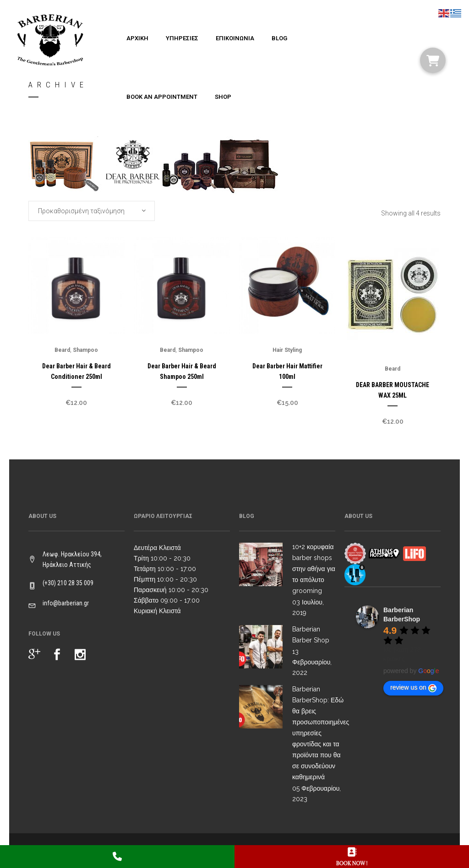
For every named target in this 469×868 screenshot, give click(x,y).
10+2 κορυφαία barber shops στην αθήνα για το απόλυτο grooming (314, 569)
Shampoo (85, 350)
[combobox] (92, 211)
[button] (433, 60)
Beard (62, 350)
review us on (413, 688)
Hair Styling (287, 350)
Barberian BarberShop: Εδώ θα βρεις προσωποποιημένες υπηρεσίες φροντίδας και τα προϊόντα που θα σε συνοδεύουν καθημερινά (321, 733)
